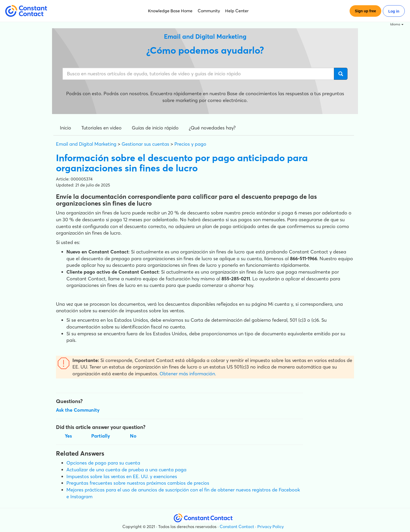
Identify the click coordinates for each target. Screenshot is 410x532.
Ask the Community (78, 410)
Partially (101, 436)
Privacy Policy (271, 527)
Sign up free (365, 11)
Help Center (237, 11)
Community (209, 11)
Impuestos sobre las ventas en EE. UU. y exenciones (122, 476)
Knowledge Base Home (170, 11)
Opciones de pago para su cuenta (103, 463)
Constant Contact (237, 527)
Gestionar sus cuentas (145, 144)
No (133, 436)
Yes (68, 436)
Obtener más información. (188, 374)
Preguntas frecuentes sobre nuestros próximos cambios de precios (138, 483)
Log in (394, 11)
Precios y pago (190, 144)
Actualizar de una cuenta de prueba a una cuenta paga (126, 470)
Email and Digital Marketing (86, 144)
